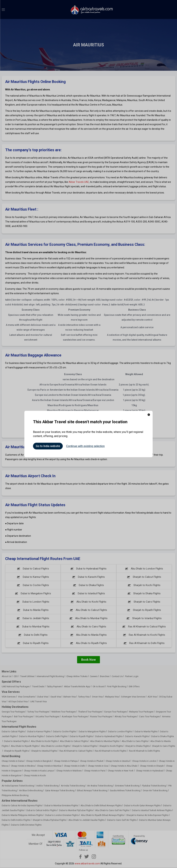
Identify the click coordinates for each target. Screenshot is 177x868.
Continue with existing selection (85, 446)
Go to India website (48, 446)
